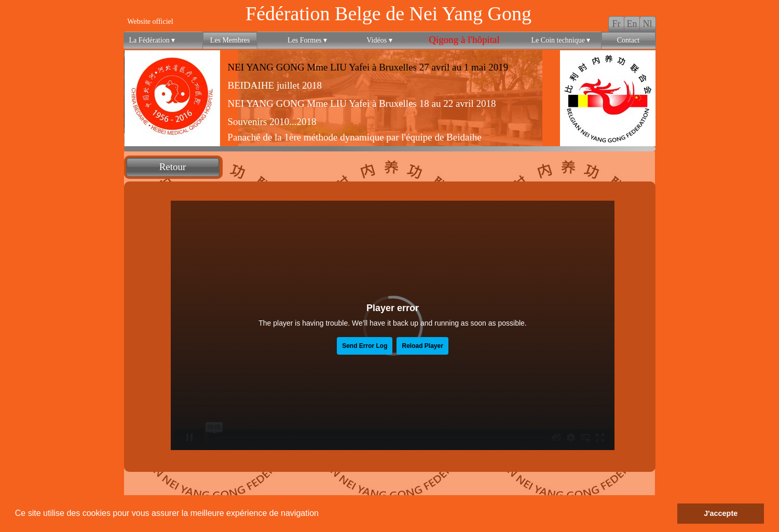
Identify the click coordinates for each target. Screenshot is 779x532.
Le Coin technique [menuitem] (561, 40)
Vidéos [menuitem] (379, 40)
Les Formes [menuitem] (307, 40)
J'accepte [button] (721, 513)
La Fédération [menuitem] (152, 40)
